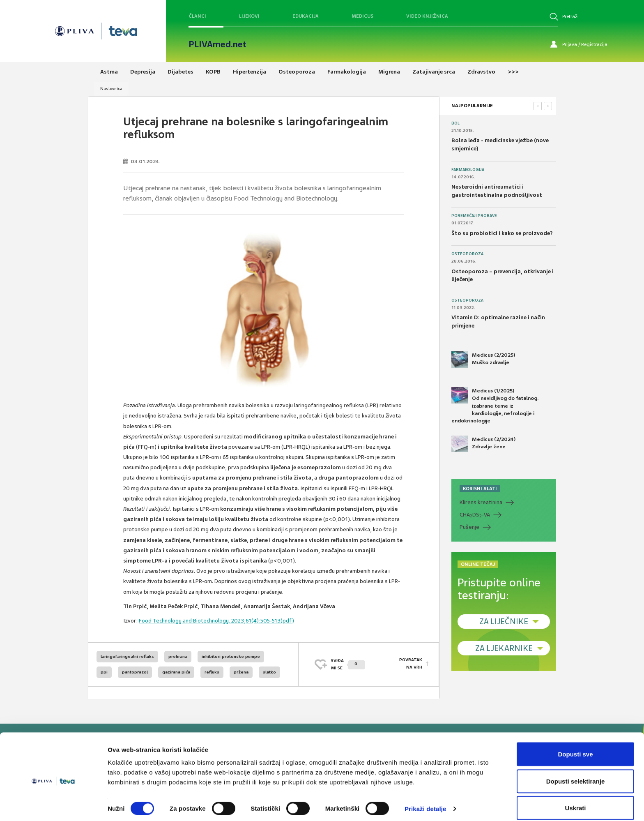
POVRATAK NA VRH (411, 664)
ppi (104, 672)
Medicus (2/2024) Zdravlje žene (483, 444)
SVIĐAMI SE (348, 664)
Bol (455, 123)
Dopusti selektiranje (576, 772)
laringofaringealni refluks (127, 656)
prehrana (178, 656)
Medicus (362, 16)
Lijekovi (249, 16)
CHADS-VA (475, 515)
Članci (197, 16)
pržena (241, 672)
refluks (212, 672)
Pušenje (469, 527)
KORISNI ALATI (480, 489)
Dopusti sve (575, 745)
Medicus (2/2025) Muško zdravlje (483, 360)
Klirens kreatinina (481, 502)
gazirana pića (176, 672)
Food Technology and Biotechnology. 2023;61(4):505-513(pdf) (216, 621)
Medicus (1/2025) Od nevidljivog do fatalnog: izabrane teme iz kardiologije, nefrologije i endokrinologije (495, 406)
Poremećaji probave (474, 216)
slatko (269, 672)
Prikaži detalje (425, 800)
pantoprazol (135, 672)
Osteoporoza (467, 254)
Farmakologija (468, 170)
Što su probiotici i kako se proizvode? (502, 233)
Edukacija (306, 16)
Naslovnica (111, 89)
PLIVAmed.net (217, 44)
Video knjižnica (427, 16)
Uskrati (576, 799)
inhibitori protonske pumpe (231, 656)
